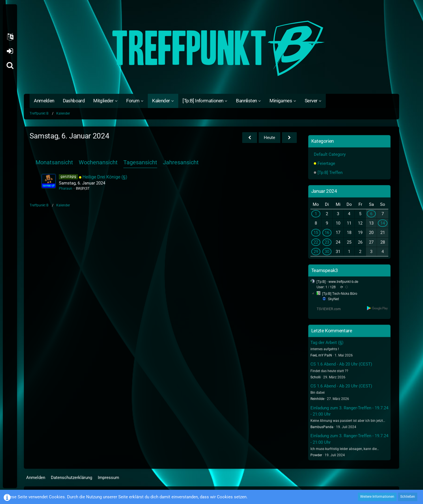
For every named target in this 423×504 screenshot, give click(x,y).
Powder (316, 455)
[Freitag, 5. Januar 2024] (250, 138)
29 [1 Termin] (316, 252)
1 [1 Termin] (316, 214)
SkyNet (333, 299)
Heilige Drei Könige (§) (105, 177)
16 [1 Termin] (327, 233)
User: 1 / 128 (326, 287)
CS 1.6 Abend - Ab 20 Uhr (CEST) (341, 364)
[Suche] (10, 65)
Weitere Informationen (377, 497)
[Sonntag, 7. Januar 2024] (289, 138)
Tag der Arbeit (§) (327, 343)
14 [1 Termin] (383, 223)
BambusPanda (322, 427)
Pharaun (66, 188)
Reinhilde (317, 399)
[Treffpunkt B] (211, 48)
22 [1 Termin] (316, 242)
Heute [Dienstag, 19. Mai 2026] (269, 138)
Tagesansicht (140, 162)
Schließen (408, 497)
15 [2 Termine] (316, 233)
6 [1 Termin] (371, 214)
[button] (10, 37)
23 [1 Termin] (327, 242)
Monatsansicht (54, 162)
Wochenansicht (98, 162)
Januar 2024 (324, 191)
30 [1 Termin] (327, 252)
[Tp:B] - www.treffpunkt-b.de (338, 282)
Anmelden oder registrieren (10, 51)
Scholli (316, 377)
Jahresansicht (181, 162)
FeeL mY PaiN (321, 355)
